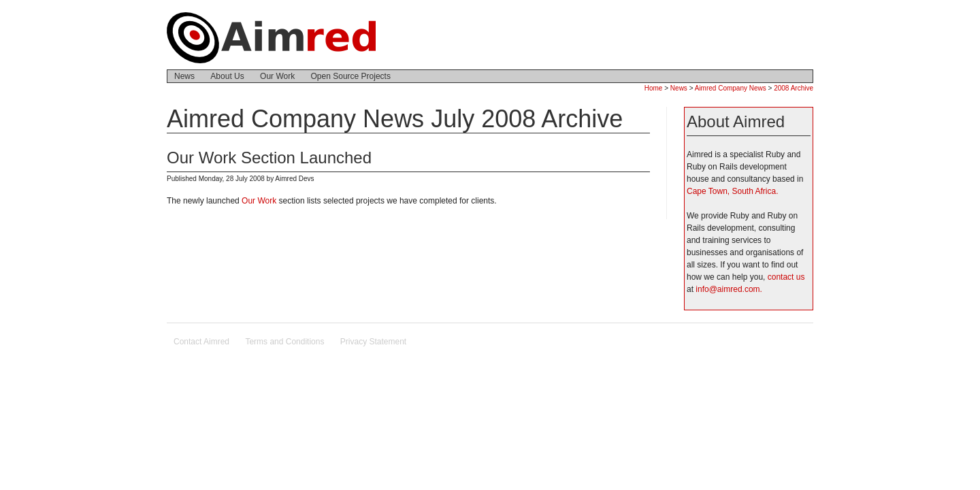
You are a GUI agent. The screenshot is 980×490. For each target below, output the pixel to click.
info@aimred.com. (729, 289)
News (184, 76)
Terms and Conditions (284, 342)
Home (654, 88)
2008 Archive (794, 88)
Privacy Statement (373, 342)
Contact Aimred (201, 342)
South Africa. (755, 191)
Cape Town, (708, 191)
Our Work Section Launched (269, 158)
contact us (786, 277)
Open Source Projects (351, 76)
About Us (227, 76)
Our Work (277, 76)
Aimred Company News (731, 88)
